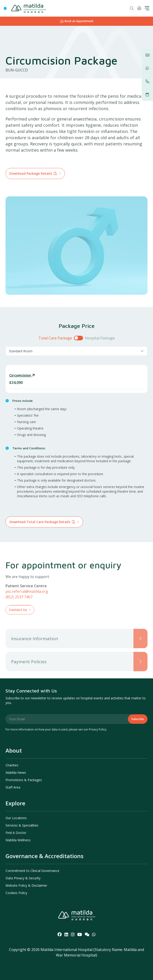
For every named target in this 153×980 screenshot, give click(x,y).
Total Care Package (55, 338)
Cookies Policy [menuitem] (16, 893)
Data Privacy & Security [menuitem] (23, 878)
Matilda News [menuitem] (16, 773)
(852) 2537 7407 (19, 611)
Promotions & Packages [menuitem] (24, 780)
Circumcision (22, 375)
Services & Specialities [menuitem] (22, 825)
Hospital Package (100, 338)
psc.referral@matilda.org (27, 606)
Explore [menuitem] (15, 803)
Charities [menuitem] (12, 765)
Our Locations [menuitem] (16, 818)
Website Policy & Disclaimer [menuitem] (26, 885)
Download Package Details (33, 173)
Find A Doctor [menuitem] (16, 833)
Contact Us (18, 624)
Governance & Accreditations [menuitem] (45, 856)
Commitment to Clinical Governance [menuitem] (32, 871)
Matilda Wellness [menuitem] (18, 840)
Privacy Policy (98, 729)
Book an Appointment (76, 21)
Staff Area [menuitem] (13, 787)
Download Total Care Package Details (42, 522)
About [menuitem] (14, 750)
